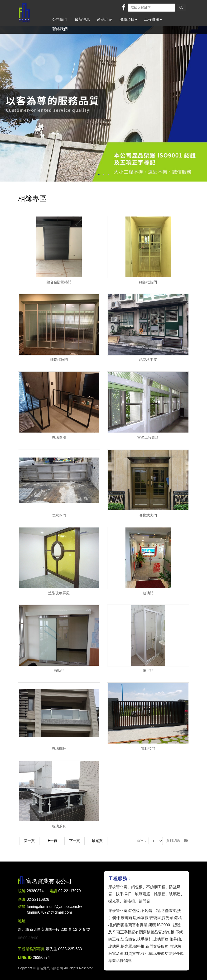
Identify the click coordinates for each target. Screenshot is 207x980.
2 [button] (104, 174)
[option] (103, 104)
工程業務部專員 (31, 949)
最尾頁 (99, 841)
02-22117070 (70, 891)
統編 (22, 891)
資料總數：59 (177, 840)
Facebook (124, 7)
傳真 (22, 899)
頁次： (142, 840)
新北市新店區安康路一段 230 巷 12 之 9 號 (54, 929)
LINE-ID (25, 958)
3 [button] (108, 174)
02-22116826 (38, 899)
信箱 (22, 907)
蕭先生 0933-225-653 (64, 949)
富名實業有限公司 (24, 13)
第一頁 (30, 841)
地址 (22, 921)
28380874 (35, 891)
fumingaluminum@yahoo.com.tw (54, 910)
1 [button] (99, 174)
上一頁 (53, 841)
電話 (53, 891)
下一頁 (76, 841)
